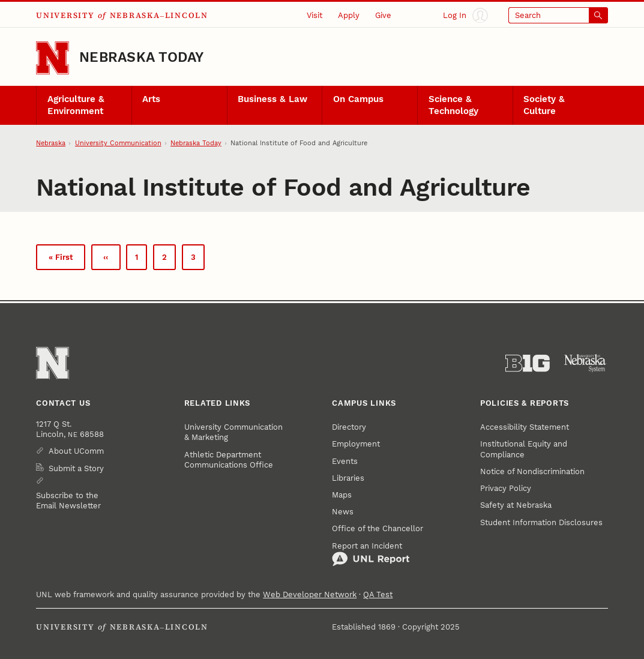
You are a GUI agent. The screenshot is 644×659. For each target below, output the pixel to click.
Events (345, 461)
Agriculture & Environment (76, 105)
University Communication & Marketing (233, 432)
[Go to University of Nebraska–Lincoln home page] (53, 58)
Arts (151, 99)
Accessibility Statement (525, 427)
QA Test (378, 594)
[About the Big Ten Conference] (528, 363)
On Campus (358, 99)
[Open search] (558, 16)
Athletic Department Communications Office (229, 460)
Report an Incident (371, 554)
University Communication (118, 143)
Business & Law (272, 99)
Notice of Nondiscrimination (532, 471)
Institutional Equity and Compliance (524, 449)
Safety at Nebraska (516, 505)
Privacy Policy (506, 488)
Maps (342, 495)
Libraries (348, 478)
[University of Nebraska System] (586, 363)
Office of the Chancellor (378, 528)
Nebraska (51, 143)
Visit (314, 15)
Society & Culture (544, 105)
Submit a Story (76, 468)
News (343, 512)
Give (383, 15)
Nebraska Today (141, 57)
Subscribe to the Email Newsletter (68, 501)
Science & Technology (453, 105)
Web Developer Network (310, 594)
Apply (349, 15)
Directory (349, 427)
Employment (356, 444)
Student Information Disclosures (541, 522)
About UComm (76, 451)
